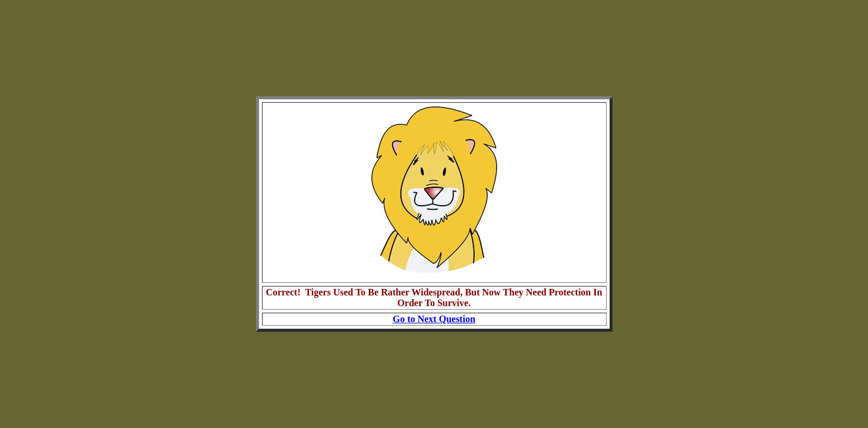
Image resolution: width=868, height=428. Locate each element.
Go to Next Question (434, 319)
